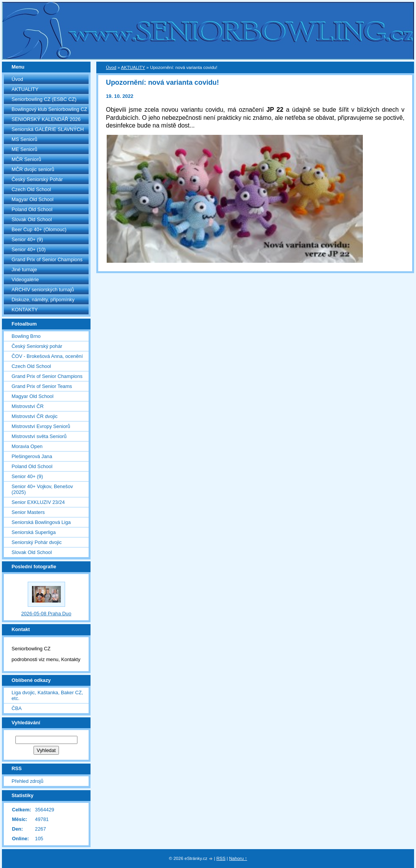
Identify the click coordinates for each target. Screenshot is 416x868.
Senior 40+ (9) (27, 239)
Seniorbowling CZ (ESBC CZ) (44, 99)
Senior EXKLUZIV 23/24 (38, 502)
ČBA (17, 708)
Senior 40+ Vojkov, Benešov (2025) (42, 489)
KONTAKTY (25, 310)
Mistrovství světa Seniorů (39, 436)
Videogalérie (25, 280)
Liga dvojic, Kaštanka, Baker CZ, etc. (47, 695)
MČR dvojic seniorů (33, 169)
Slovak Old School (32, 219)
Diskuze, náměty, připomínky (43, 300)
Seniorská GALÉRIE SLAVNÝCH (48, 129)
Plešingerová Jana (32, 456)
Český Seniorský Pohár (37, 179)
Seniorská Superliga (34, 532)
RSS (221, 858)
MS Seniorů (24, 139)
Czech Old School (31, 189)
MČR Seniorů (26, 159)
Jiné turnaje (24, 269)
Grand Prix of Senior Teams (42, 386)
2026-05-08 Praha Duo (46, 614)
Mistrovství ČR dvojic (34, 416)
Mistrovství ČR (28, 406)
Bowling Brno (26, 336)
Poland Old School (32, 209)
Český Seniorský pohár (37, 346)
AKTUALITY (25, 89)
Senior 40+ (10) (29, 249)
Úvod (17, 79)
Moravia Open (27, 446)
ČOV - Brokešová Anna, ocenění (47, 356)
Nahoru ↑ (238, 858)
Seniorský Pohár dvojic (37, 542)
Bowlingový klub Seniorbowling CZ (49, 109)
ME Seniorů (24, 149)
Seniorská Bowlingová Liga (41, 522)
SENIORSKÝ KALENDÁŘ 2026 (46, 119)
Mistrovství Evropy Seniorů (41, 426)
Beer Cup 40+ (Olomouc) (39, 229)
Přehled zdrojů (28, 781)
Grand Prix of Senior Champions (47, 259)
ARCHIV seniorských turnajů (43, 290)
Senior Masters (28, 512)
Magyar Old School (33, 199)
